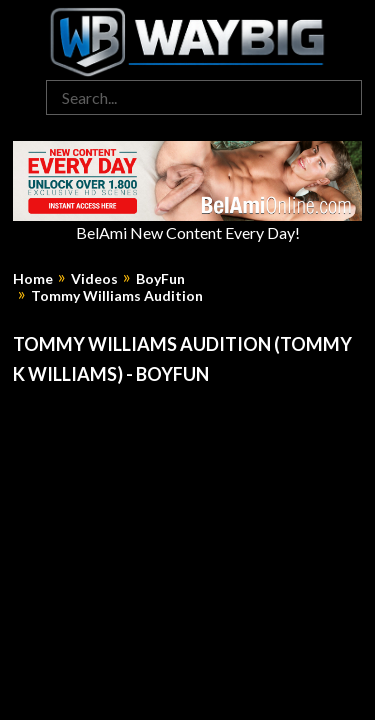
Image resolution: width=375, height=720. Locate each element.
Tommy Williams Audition (117, 296)
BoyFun (160, 279)
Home (33, 279)
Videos (94, 279)
